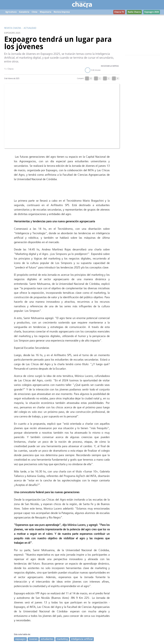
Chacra (11, 69)
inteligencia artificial (82, 639)
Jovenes (33, 639)
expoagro (20, 639)
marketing (62, 639)
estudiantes (47, 639)
